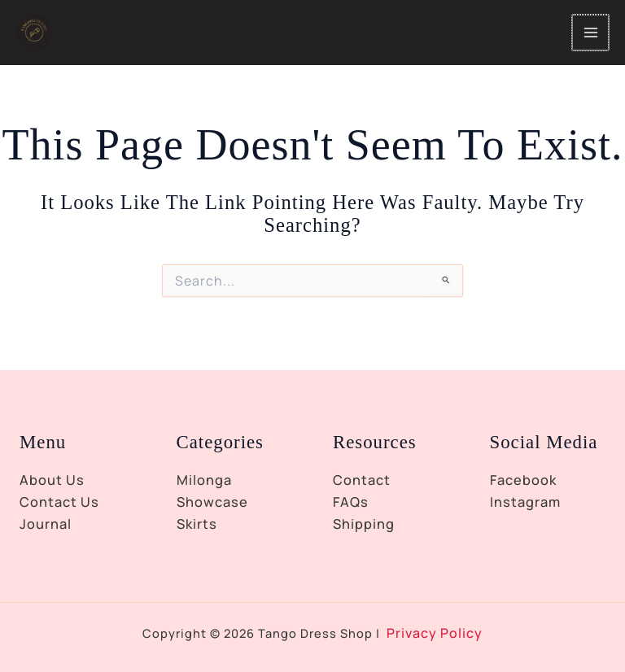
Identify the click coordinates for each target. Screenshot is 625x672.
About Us (52, 480)
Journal (46, 524)
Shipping (364, 524)
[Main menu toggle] (591, 43)
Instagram (525, 502)
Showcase (212, 502)
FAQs (351, 502)
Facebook (523, 480)
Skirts (197, 524)
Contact (362, 480)
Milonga (204, 480)
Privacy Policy (435, 633)
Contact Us (59, 502)
